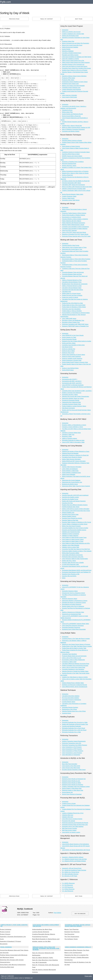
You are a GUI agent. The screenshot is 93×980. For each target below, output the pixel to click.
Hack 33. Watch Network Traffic (43, 958)
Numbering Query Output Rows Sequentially (74, 629)
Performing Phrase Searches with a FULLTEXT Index (76, 236)
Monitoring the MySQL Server (70, 484)
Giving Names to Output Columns (71, 146)
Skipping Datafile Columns (69, 516)
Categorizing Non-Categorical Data (71, 402)
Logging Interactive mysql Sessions (71, 89)
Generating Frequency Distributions (72, 700)
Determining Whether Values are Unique (73, 398)
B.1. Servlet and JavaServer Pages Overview (74, 870)
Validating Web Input (68, 817)
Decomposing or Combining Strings (72, 217)
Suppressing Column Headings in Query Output (75, 82)
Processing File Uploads (68, 821)
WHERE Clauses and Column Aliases (72, 156)
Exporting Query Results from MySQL (72, 518)
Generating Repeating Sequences (71, 627)
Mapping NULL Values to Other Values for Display (75, 173)
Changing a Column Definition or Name (73, 427)
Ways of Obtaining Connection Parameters (73, 129)
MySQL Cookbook (6, 947)
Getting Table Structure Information (71, 459)
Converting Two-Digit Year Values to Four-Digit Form (76, 549)
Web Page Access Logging (69, 830)
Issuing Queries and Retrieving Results (72, 114)
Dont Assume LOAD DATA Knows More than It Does (76, 511)
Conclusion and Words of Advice (71, 131)
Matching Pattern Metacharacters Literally (73, 225)
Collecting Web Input (68, 815)
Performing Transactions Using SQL (72, 743)
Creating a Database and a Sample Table (73, 34)
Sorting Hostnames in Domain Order (72, 360)
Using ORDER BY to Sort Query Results (73, 335)
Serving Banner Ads (67, 792)
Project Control (5, 932)
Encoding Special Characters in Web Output (74, 770)
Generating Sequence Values (70, 591)
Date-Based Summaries (68, 408)
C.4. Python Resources (68, 889)
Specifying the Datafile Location (70, 497)
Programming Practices (40, 937)
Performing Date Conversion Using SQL (73, 557)
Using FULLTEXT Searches (69, 230)
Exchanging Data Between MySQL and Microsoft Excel (77, 570)
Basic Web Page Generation (70, 764)
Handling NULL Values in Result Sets (72, 126)
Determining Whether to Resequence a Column (75, 601)
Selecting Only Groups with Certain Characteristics (76, 396)
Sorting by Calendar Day (69, 349)
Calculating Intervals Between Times (72, 282)
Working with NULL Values (69, 166)
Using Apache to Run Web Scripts (71, 766)
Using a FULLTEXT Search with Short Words (74, 232)
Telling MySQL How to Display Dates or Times (74, 247)
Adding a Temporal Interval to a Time (72, 280)
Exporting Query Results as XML (71, 574)
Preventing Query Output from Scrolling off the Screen (76, 68)
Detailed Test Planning (72, 932)
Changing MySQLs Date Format (71, 245)
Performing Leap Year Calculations (71, 309)
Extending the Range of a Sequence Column (74, 603)
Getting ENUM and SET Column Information (74, 461)
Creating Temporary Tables (69, 196)
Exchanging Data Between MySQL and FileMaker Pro (76, 572)
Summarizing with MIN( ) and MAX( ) (72, 381)
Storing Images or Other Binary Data (72, 788)
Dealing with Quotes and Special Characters (74, 501)
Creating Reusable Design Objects (44, 934)
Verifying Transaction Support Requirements (74, 741)
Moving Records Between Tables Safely (73, 194)
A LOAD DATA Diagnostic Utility (70, 564)
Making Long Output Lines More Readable (73, 86)
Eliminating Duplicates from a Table (71, 732)
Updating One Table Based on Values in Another (75, 677)
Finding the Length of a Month (70, 297)
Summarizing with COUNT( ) (70, 379)
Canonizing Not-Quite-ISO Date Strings (73, 290)
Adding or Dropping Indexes (69, 438)
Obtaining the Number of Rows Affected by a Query (76, 451)
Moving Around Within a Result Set (71, 116)
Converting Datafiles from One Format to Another (75, 528)
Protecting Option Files (68, 41)
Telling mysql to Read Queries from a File (73, 61)
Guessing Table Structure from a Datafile (73, 563)
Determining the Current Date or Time (72, 249)
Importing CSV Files (67, 503)
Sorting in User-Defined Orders (70, 368)
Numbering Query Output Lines (70, 84)
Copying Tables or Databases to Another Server (75, 524)
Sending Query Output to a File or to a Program (75, 70)
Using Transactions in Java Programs (72, 753)
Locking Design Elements (41, 932)
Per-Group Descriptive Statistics (71, 698)
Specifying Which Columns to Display (72, 141)
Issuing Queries (66, 49)
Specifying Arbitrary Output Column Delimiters (74, 76)
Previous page (14, 19)
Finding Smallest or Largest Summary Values (74, 406)
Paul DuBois (57, 913)
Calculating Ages (66, 292)
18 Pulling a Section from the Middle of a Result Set (76, 181)
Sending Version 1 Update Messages (77, 957)
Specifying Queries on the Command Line (73, 65)
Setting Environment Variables (70, 47)
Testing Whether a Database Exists (71, 473)
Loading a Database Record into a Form (73, 813)
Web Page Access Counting (69, 828)
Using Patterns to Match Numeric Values (73, 540)
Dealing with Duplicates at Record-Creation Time (75, 724)
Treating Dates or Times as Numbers (72, 311)
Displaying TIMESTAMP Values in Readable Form (75, 326)
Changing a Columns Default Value (71, 433)
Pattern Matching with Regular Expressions (74, 223)
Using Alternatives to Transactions (71, 755)
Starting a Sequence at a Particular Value (73, 612)
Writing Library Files (67, 112)
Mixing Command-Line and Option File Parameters (76, 43)
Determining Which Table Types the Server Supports (76, 486)
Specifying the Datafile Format (70, 499)
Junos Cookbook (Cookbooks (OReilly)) (78, 947)
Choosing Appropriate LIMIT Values (71, 183)
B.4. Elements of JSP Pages (70, 876)
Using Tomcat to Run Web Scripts (71, 768)
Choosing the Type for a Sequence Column (74, 593)
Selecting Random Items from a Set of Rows (74, 711)
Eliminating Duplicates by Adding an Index (73, 440)
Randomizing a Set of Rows (69, 709)
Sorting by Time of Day (68, 353)
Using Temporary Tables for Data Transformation (75, 559)
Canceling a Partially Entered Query (72, 53)
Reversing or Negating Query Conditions (73, 162)
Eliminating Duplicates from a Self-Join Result (74, 730)
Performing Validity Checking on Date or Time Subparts (77, 551)
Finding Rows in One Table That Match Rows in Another (77, 646)
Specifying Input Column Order (70, 514)
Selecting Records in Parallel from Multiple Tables (75, 671)
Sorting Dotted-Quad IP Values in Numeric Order (75, 362)
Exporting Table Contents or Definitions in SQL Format (76, 522)
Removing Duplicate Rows (69, 164)
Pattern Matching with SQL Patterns (72, 221)
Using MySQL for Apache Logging (71, 832)
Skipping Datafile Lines (68, 513)
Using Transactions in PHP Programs (72, 749)
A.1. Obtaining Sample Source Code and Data (74, 859)
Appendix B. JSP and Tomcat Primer (72, 868)
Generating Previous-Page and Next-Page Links (75, 825)
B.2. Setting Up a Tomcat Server (71, 872)
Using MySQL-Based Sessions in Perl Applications (76, 844)
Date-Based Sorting (67, 347)
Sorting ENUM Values (68, 370)
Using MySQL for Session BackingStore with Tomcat (76, 850)
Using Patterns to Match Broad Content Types (74, 538)
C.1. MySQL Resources (68, 883)
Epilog (64, 578)
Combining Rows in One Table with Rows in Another (76, 639)
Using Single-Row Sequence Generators (73, 626)
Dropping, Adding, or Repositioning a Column (74, 425)
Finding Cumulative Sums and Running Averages (75, 666)
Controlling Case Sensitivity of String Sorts (73, 345)
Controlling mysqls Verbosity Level (71, 88)
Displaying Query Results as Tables (72, 783)
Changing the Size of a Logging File (76, 955)
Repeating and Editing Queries (70, 55)
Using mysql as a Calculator (69, 95)
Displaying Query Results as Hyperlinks (73, 785)
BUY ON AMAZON (80, 914)
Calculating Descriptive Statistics (71, 696)
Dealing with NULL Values (69, 561)
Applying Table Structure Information (72, 467)
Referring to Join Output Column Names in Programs (76, 644)
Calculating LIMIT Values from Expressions (73, 185)
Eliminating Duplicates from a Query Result (74, 728)
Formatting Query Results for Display (72, 457)
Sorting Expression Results (69, 339)
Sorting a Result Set (67, 175)
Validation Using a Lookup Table (71, 547)
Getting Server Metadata (69, 475)
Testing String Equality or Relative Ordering (74, 215)
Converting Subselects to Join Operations (73, 669)
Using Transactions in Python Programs (73, 751)
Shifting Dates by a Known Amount (71, 294)
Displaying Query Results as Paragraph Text (74, 779)
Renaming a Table (67, 436)
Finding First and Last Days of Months (72, 295)
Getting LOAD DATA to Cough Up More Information (76, 509)
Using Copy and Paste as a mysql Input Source (75, 66)
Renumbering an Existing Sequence (72, 604)
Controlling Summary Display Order (72, 404)
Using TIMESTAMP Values (69, 319)
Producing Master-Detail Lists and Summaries (74, 656)
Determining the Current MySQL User (72, 482)
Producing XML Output (68, 80)
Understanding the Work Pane (42, 929)
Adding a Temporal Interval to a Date (72, 286)
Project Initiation (6, 929)
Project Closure (5, 934)
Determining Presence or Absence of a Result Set (75, 455)
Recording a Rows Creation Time (71, 322)
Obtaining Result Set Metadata (70, 453)
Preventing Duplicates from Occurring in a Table (75, 722)
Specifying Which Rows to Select (71, 154)
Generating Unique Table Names (71, 200)
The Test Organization (72, 937)
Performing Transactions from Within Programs (75, 745)
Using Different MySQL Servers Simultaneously (75, 687)
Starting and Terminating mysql (70, 36)
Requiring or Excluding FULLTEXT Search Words (75, 234)
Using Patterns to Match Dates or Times (73, 541)
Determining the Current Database (71, 480)
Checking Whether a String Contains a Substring (75, 219)
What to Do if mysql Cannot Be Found (72, 45)
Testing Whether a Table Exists (70, 471)
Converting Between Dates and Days (72, 274)
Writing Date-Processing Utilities (71, 553)
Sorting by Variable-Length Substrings (72, 359)
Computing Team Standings (69, 654)
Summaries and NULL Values (70, 395)
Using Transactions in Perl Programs (72, 747)
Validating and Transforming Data (71, 532)
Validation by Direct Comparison (71, 534)
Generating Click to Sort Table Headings (73, 827)
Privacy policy (88, 976)
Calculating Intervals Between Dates (72, 288)
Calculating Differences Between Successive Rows (76, 664)
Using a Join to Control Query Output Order (74, 667)
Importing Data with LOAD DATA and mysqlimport (75, 495)
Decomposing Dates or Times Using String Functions (76, 259)
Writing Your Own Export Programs (71, 526)
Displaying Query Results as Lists (71, 781)
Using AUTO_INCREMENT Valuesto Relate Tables (76, 624)
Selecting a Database (68, 51)
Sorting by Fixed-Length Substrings (71, 357)
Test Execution (69, 934)
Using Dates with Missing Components (72, 555)
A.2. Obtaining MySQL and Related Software (74, 861)
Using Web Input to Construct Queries (72, 819)
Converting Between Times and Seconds (73, 272)
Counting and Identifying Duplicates (72, 726)
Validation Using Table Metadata (71, 545)
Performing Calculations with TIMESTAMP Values (75, 324)
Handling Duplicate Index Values (71, 507)
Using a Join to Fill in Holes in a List (72, 658)
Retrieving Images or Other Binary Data (73, 790)
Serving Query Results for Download (72, 794)
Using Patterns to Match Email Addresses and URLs (76, 543)
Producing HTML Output (68, 78)
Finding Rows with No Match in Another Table (74, 648)
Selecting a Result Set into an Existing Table (74, 189)
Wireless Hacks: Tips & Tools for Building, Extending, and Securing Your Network (46, 948)
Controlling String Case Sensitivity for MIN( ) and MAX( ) (77, 391)
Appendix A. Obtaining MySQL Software (73, 857)
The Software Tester (71, 939)
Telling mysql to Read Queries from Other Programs (76, 63)
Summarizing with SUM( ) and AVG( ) (72, 383)
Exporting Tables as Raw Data (70, 520)
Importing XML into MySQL (69, 576)
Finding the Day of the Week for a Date (72, 303)
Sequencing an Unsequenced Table (72, 614)
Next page (79, 19)
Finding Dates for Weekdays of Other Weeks (74, 307)
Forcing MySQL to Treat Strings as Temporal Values (76, 313)
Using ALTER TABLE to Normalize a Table (73, 442)
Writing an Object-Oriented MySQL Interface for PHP (76, 128)
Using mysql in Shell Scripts (69, 97)
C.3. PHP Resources (68, 887)
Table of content (46, 19)
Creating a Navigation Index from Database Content (76, 787)
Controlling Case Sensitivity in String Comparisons (75, 227)
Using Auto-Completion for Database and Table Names (77, 57)
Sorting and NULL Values (69, 343)
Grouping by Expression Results (71, 400)
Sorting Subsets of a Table (69, 337)
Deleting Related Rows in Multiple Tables (73, 683)
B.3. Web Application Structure (70, 874)
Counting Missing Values (69, 702)
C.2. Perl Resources (67, 885)
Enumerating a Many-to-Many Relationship (73, 660)
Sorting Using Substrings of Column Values (74, 355)
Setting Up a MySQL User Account (71, 32)
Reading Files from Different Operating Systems (75, 505)
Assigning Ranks (66, 713)
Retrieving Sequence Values (70, 599)
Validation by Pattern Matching (70, 536)
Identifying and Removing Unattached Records (74, 685)
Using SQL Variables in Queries (70, 59)
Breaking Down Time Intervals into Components (75, 284)
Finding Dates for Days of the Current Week (74, 305)
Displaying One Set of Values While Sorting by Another (77, 341)
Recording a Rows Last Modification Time (73, 320)
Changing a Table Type (68, 435)
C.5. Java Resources (68, 891)
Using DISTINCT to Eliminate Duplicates (73, 385)
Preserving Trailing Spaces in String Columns (74, 213)
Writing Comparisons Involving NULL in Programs (75, 171)
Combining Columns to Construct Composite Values (76, 152)
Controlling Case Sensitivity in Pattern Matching (75, 229)
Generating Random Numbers (70, 707)
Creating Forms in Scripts (69, 803)
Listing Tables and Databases (70, 469)
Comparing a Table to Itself (69, 662)
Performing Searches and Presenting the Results (75, 823)
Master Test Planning (71, 929)
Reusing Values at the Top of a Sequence (73, 606)
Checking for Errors (67, 110)
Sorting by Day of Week (68, 351)
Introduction (65, 30)
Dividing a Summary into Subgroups (72, 393)
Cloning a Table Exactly (68, 198)
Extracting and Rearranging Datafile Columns (74, 530)
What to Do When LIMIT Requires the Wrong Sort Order (77, 187)
